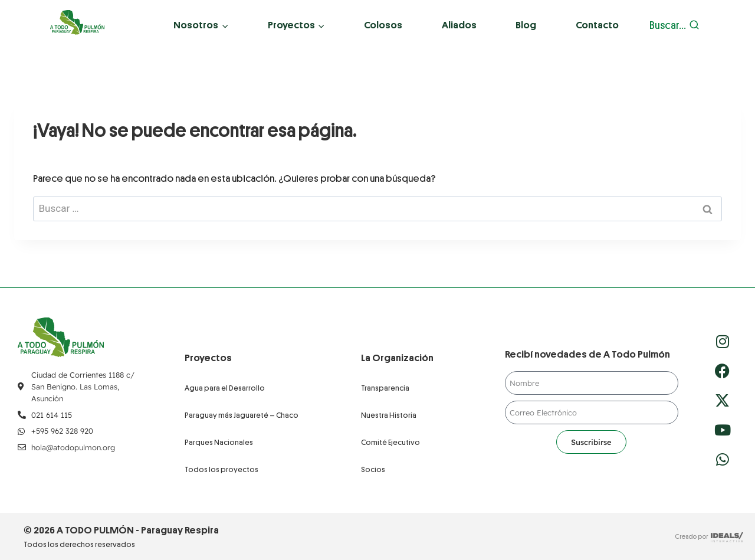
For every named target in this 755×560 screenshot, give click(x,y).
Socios (373, 469)
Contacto (597, 25)
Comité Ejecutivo (390, 442)
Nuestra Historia (389, 415)
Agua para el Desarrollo (225, 388)
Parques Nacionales (219, 442)
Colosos (383, 25)
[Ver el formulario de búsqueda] (674, 26)
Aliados (459, 25)
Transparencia (385, 388)
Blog (526, 25)
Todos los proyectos (221, 469)
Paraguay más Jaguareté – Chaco (242, 415)
